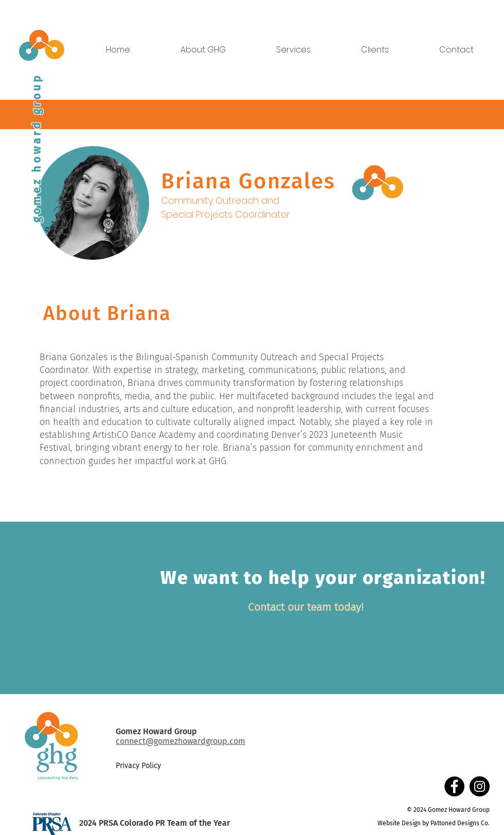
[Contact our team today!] (306, 608)
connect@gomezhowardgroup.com (181, 741)
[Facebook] (454, 786)
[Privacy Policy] (152, 766)
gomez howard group (37, 148)
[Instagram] (480, 786)
